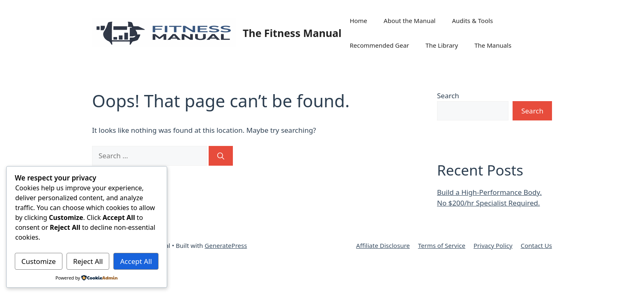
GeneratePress (226, 245)
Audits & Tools (472, 21)
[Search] (221, 156)
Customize (39, 261)
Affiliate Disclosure (383, 245)
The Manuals (493, 45)
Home (358, 21)
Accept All (136, 261)
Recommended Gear (379, 45)
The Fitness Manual (292, 33)
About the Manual (409, 21)
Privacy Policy (493, 245)
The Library (442, 45)
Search (448, 96)
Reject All (88, 261)
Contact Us (536, 245)
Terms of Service (442, 245)
